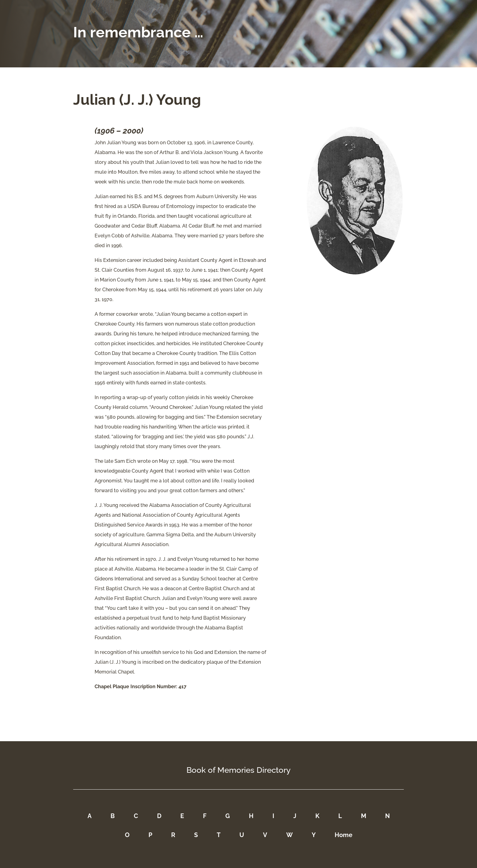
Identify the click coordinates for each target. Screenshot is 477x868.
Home (344, 835)
